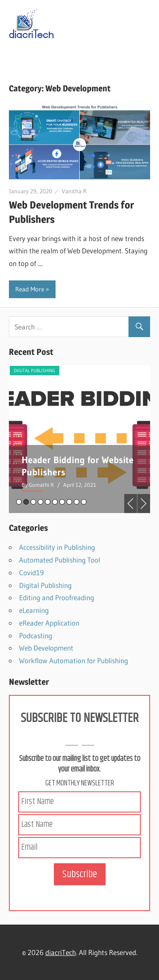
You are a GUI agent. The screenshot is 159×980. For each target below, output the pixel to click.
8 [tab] (69, 502)
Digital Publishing (79, 371)
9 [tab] (77, 502)
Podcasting (36, 635)
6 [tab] (55, 502)
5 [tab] (48, 502)
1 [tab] (19, 502)
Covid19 (31, 572)
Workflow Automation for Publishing (74, 660)
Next (144, 504)
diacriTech (61, 952)
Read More (30, 289)
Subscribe (80, 874)
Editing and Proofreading (57, 597)
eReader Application (49, 623)
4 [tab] (40, 502)
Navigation (39, 56)
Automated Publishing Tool (60, 560)
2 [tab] (26, 502)
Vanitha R (74, 191)
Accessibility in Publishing (57, 547)
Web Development (46, 648)
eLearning (34, 610)
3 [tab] (33, 502)
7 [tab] (62, 502)
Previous (131, 504)
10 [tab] (84, 502)
